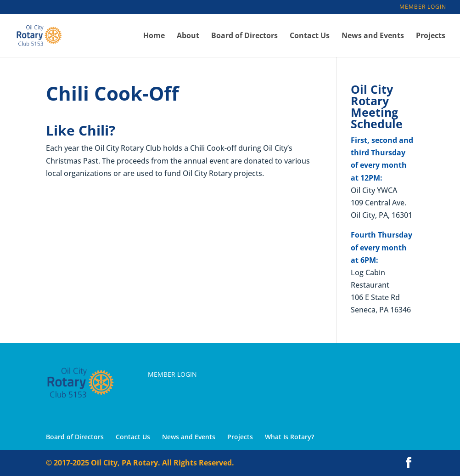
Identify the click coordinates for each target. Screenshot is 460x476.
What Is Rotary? (289, 437)
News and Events (373, 36)
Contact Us (310, 36)
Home (154, 36)
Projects (431, 36)
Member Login (423, 7)
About (188, 36)
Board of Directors (244, 36)
